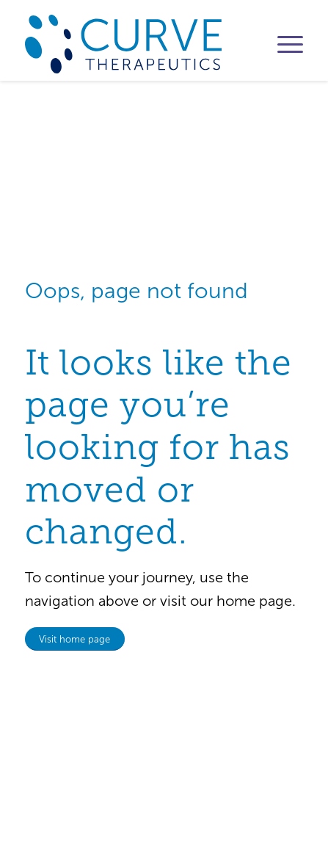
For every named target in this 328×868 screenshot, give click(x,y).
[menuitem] (283, 44)
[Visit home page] (75, 639)
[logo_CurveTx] (136, 44)
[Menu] (283, 44)
